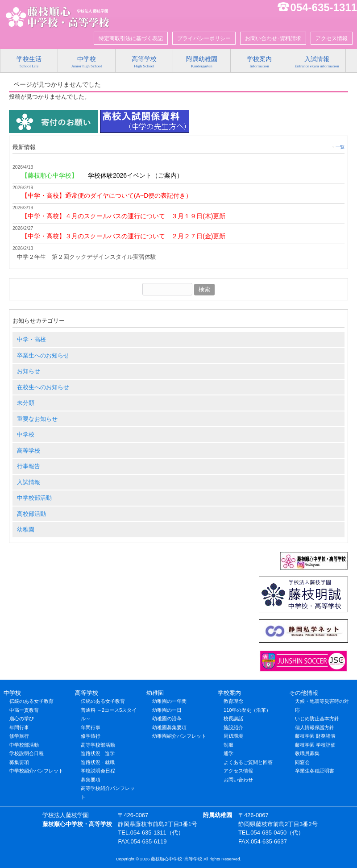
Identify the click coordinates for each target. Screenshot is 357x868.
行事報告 (29, 466)
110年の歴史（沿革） (247, 710)
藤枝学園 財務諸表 (315, 736)
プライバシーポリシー (204, 38)
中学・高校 (31, 339)
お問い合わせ (238, 780)
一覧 (340, 147)
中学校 (26, 434)
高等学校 (29, 451)
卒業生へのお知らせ (43, 355)
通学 (228, 753)
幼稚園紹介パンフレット (179, 736)
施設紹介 (233, 727)
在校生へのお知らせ (43, 387)
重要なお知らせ (37, 419)
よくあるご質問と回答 (248, 762)
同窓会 (302, 762)
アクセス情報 (332, 38)
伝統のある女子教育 (31, 701)
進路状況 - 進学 (98, 753)
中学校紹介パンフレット (36, 771)
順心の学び (22, 718)
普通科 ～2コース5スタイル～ (109, 714)
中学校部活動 (34, 498)
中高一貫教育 (24, 710)
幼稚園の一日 (167, 710)
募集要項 (19, 762)
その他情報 (304, 693)
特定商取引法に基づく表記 (131, 38)
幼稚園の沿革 (167, 718)
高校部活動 (31, 514)
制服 (228, 745)
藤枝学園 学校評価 (315, 745)
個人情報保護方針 (315, 727)
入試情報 (29, 482)
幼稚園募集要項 (169, 727)
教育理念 (233, 701)
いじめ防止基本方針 (317, 718)
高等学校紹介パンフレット (108, 793)
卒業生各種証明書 (315, 771)
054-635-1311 (324, 7)
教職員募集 (307, 753)
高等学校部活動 (98, 745)
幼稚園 (26, 530)
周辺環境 (233, 736)
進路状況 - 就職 (98, 762)
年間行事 (19, 727)
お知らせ (29, 371)
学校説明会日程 (27, 753)
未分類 (26, 403)
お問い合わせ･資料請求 (273, 38)
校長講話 (233, 718)
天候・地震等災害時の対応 (322, 706)
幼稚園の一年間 (169, 701)
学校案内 (229, 693)
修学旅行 (19, 736)
